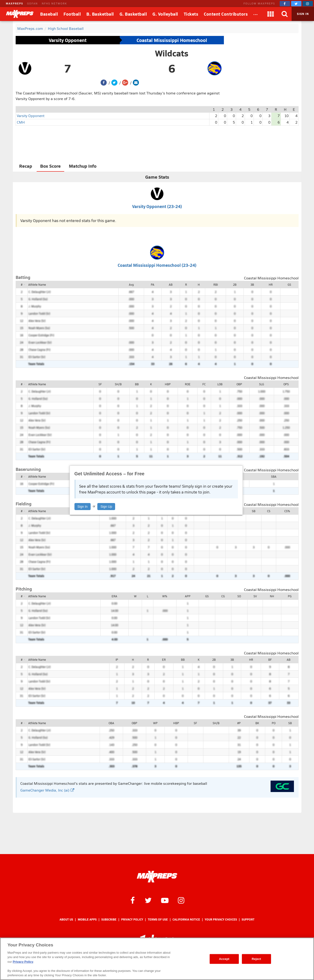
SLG (262, 384)
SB (254, 511)
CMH (21, 122)
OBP (239, 384)
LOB (220, 384)
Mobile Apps (87, 919)
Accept (224, 959)
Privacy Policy (132, 919)
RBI (216, 285)
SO (239, 596)
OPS (286, 384)
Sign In (83, 507)
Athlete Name (37, 285)
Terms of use (158, 919)
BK (257, 723)
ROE (188, 384)
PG (290, 596)
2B (235, 285)
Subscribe (109, 919)
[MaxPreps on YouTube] (165, 900)
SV (255, 596)
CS (269, 511)
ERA (114, 596)
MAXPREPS (14, 3)
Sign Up (106, 507)
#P (239, 723)
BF (270, 660)
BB (137, 384)
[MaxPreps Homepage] (157, 877)
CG (223, 596)
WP (155, 723)
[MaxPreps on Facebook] (285, 4)
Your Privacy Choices (221, 919)
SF (100, 384)
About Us (66, 919)
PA (153, 285)
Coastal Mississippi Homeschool (172, 40)
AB (171, 285)
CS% (287, 511)
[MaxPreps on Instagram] (308, 4)
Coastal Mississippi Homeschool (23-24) (157, 265)
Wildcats (172, 53)
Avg (131, 285)
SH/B (118, 384)
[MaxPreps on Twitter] (296, 4)
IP (117, 660)
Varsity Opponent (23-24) (157, 206)
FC (204, 384)
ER (164, 660)
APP (188, 596)
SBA (274, 476)
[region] (157, 959)
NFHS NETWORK (54, 3)
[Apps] (271, 14)
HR (271, 285)
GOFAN (32, 3)
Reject (256, 959)
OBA (111, 723)
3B (252, 285)
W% (165, 596)
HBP (168, 384)
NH (272, 596)
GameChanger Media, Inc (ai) (47, 790)
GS (289, 285)
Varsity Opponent (68, 40)
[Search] (285, 14)
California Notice (186, 919)
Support (248, 919)
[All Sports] (256, 14)
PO (274, 723)
